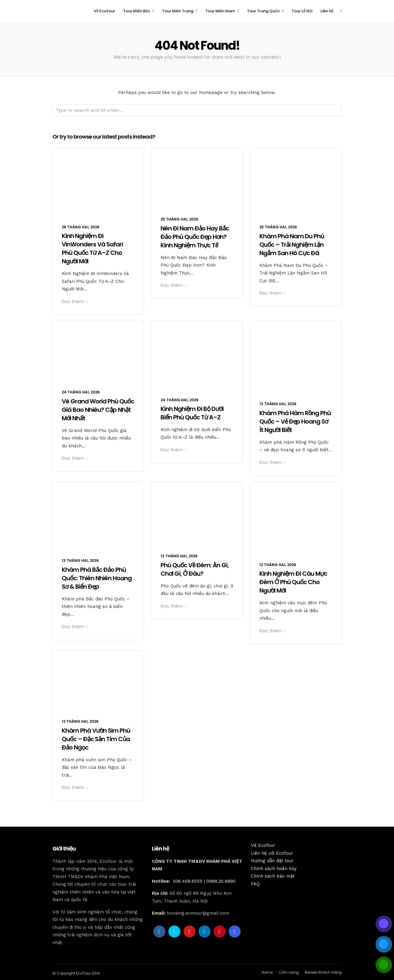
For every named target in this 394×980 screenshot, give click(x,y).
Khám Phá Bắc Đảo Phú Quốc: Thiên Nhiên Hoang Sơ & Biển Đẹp (97, 578)
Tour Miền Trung (178, 11)
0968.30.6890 (221, 881)
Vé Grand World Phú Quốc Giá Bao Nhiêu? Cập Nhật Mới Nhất (98, 410)
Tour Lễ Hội (302, 11)
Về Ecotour (104, 11)
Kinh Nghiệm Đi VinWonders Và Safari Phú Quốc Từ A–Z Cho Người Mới (92, 249)
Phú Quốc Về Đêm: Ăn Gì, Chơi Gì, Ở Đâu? (195, 569)
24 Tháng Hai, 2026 (81, 392)
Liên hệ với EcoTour (272, 853)
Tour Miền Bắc (137, 11)
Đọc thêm (75, 301)
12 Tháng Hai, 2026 (278, 565)
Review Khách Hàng (323, 972)
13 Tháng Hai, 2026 (278, 404)
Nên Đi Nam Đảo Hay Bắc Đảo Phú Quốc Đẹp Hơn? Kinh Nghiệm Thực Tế (195, 237)
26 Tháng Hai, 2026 (81, 227)
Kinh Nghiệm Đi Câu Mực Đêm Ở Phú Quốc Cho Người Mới (293, 582)
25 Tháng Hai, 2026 (179, 219)
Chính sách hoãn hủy (274, 869)
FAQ (255, 884)
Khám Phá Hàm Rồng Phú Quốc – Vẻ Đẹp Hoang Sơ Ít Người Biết (295, 421)
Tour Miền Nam (220, 11)
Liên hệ (327, 11)
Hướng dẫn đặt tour (272, 861)
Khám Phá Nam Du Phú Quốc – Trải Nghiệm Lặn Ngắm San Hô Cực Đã (292, 245)
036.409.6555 (188, 881)
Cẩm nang (289, 972)
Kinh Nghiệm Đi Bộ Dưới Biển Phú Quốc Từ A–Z (192, 413)
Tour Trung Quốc (263, 11)
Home (267, 972)
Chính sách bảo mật (273, 876)
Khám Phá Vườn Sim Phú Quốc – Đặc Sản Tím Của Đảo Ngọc (96, 739)
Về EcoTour (263, 845)
